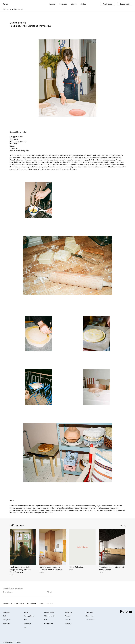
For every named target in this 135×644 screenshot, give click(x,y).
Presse (26, 620)
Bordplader (7, 620)
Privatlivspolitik (8, 642)
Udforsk (6, 9)
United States (19, 604)
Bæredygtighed (29, 616)
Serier (5, 616)
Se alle (123, 526)
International (7, 604)
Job (25, 627)
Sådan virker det (50, 616)
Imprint (19, 642)
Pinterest (68, 616)
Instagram (68, 612)
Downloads (27, 623)
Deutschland (32, 604)
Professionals (90, 620)
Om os (26, 612)
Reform (6, 4)
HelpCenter (49, 623)
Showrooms (89, 616)
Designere (6, 612)
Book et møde (49, 612)
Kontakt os (89, 612)
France (41, 604)
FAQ (46, 620)
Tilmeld (50, 592)
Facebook (68, 623)
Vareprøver (7, 623)
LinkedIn (68, 620)
